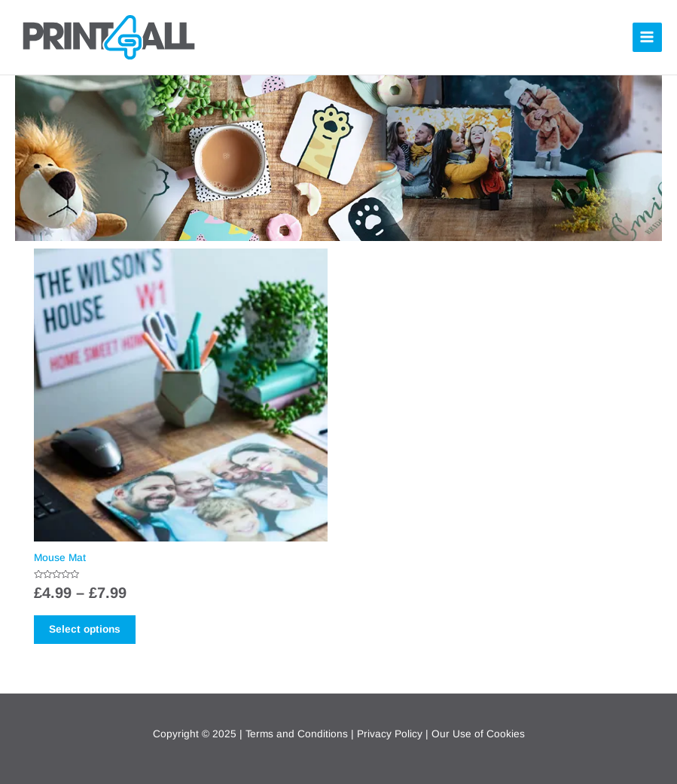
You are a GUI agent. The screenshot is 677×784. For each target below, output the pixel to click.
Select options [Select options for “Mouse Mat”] (85, 629)
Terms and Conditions (297, 734)
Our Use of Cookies (478, 734)
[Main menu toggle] (647, 37)
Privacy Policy (390, 734)
